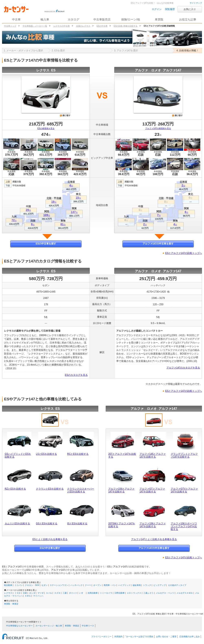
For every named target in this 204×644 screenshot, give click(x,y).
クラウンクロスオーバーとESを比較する (81, 490)
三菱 (65, 593)
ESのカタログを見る (76, 375)
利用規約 (119, 637)
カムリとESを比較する (17, 524)
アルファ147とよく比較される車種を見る (154, 539)
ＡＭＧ (28, 596)
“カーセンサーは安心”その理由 (139, 637)
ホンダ (32, 593)
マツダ (41, 593)
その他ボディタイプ (177, 585)
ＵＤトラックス (134, 593)
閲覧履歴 (170, 9)
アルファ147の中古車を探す (158, 244)
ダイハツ (73, 593)
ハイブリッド (124, 585)
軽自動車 (8, 585)
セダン (44, 585)
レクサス (8, 593)
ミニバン (19, 585)
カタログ (73, 19)
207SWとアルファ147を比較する (122, 525)
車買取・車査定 (11, 604)
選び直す (65, 115)
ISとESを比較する (77, 524)
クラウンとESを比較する (50, 489)
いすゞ (82, 593)
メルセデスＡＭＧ (185, 593)
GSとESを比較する (47, 524)
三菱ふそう (149, 593)
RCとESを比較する (78, 454)
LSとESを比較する (46, 454)
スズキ (57, 593)
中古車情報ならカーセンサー (19, 626)
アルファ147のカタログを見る (183, 368)
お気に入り (190, 9)
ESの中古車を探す (46, 244)
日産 (25, 593)
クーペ (88, 585)
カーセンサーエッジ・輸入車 (49, 626)
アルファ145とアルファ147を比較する (153, 455)
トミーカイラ (106, 593)
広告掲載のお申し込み (190, 637)
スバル (49, 593)
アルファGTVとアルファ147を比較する (184, 490)
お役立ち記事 (188, 19)
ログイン (157, 9)
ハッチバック (76, 585)
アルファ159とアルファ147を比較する (121, 490)
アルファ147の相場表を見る (158, 128)
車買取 (159, 19)
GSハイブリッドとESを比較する (18, 455)
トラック (147, 585)
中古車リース (88, 626)
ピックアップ (160, 585)
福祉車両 (137, 585)
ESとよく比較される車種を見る (50, 539)
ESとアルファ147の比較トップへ (184, 253)
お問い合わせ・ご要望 (166, 637)
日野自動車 (120, 593)
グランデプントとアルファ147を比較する (184, 455)
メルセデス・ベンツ (165, 593)
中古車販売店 (102, 19)
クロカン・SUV (32, 585)
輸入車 (45, 19)
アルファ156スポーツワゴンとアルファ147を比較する (184, 526)
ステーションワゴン (59, 585)
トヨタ (18, 593)
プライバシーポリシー (101, 637)
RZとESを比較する (15, 489)
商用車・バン (110, 585)
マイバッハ (38, 596)
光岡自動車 (93, 593)
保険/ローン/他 (131, 19)
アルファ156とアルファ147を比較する (153, 525)
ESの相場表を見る (46, 128)
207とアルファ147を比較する (122, 455)
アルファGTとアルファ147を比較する (152, 490)
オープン (97, 585)
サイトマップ (196, 3)
